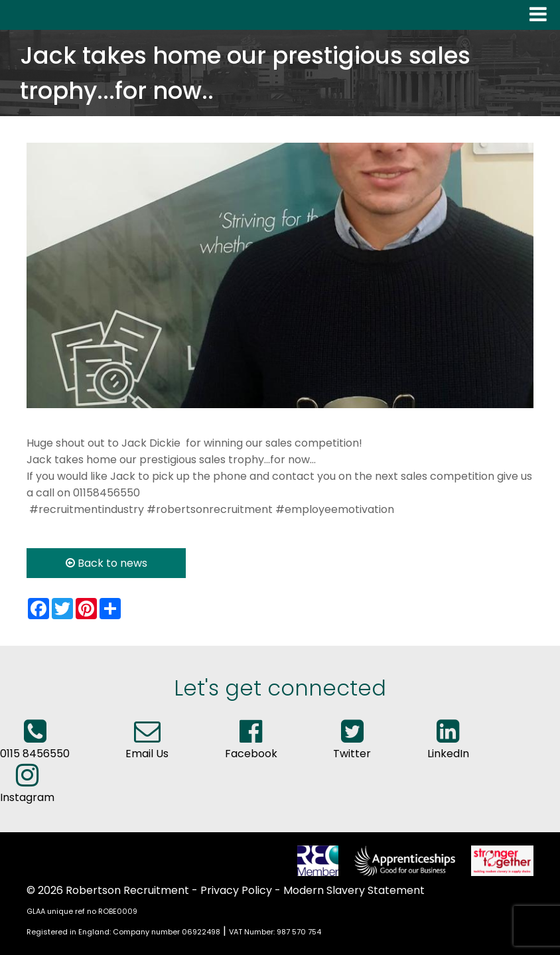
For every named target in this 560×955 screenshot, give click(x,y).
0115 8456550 (35, 745)
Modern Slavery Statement (354, 890)
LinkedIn (448, 745)
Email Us (147, 745)
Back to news (106, 563)
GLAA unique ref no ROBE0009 (82, 911)
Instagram (27, 789)
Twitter (352, 745)
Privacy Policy (236, 890)
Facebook (251, 745)
